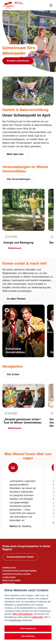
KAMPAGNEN (9, 577)
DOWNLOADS (9, 568)
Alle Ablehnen (28, 636)
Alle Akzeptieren (28, 628)
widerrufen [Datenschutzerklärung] (38, 617)
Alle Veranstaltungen (19, 179)
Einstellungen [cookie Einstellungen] (15, 620)
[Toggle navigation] (51, 5)
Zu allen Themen (16, 299)
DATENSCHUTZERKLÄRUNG (17, 574)
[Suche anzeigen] (45, 5)
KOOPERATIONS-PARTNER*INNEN (19, 571)
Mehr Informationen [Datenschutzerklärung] (23, 614)
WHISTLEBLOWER (12, 580)
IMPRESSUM (9, 584)
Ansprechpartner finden (20, 557)
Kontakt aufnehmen (18, 61)
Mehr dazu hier (15, 154)
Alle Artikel (13, 374)
